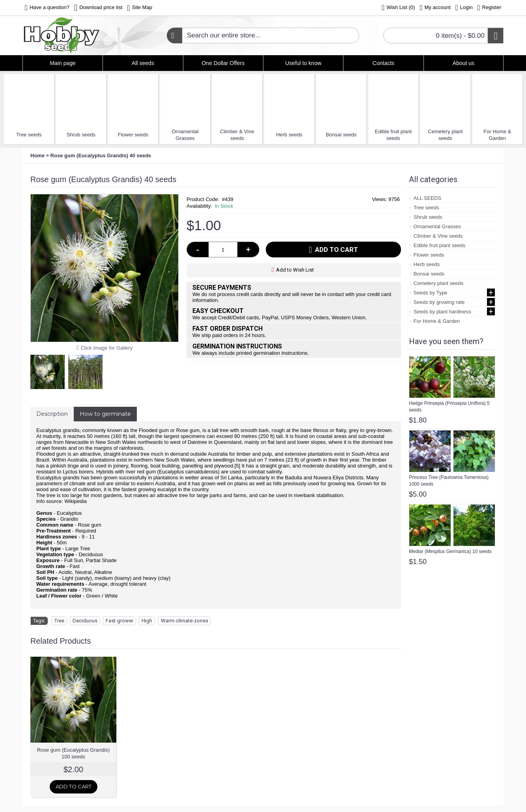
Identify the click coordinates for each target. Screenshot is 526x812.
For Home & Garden (497, 135)
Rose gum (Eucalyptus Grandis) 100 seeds (73, 753)
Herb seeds (289, 135)
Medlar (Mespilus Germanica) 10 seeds (450, 551)
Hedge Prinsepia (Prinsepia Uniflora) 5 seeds (449, 407)
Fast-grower (119, 621)
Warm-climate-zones (185, 621)
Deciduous (85, 621)
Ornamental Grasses (185, 135)
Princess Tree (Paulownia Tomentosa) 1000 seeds (449, 481)
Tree (59, 621)
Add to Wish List (295, 270)
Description (52, 414)
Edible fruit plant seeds (393, 135)
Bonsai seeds (341, 135)
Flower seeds (133, 135)
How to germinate (105, 414)
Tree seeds (29, 135)
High (147, 621)
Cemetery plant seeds (445, 135)
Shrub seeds (81, 135)
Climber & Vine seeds (237, 135)
